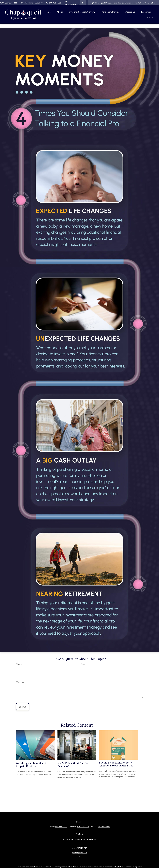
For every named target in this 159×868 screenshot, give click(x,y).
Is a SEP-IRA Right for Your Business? (74, 765)
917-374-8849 (83, 826)
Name (19, 664)
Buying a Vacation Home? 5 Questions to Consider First (116, 764)
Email (83, 664)
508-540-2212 (61, 826)
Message (20, 682)
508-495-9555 (54, 3)
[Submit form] (23, 707)
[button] (48, 12)
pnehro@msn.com (80, 853)
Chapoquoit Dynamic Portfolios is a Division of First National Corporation (124, 3)
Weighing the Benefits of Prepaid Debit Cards (31, 765)
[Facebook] (83, 3)
